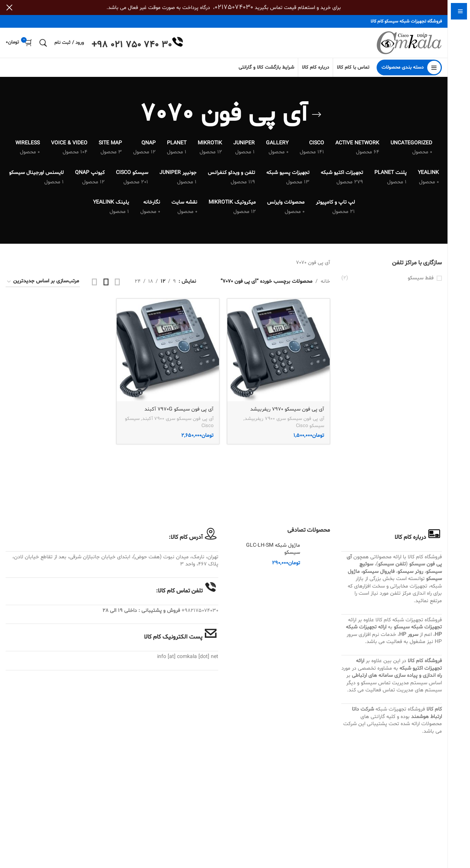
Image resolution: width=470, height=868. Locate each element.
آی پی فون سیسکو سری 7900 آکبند (178, 419)
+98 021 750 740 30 (132, 45)
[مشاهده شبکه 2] (117, 282)
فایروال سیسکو (379, 572)
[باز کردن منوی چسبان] (409, 67)
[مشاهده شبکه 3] (106, 282)
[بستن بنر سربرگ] (9, 7)
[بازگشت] (317, 115)
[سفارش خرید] (43, 282)
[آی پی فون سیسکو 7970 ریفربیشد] (279, 350)
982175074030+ (200, 611)
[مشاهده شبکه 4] (95, 282)
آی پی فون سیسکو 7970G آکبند (179, 409)
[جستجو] (43, 43)
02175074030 (234, 7)
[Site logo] (409, 43)
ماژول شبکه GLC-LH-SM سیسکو (273, 549)
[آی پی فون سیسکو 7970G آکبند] (168, 350)
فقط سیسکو (421, 278)
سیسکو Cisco (310, 426)
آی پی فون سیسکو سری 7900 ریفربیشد (284, 419)
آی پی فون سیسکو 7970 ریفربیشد (287, 409)
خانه (325, 281)
